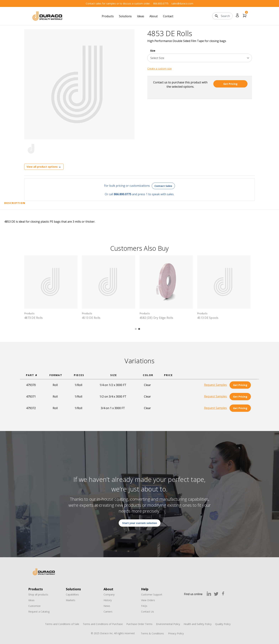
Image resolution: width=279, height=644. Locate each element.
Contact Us (148, 612)
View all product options (44, 167)
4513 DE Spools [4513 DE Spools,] (208, 318)
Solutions (125, 16)
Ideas (141, 16)
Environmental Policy (168, 624)
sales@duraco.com (182, 3)
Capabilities (72, 594)
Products (108, 16)
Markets (71, 600)
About (154, 16)
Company (109, 594)
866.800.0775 (161, 3)
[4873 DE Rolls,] (51, 282)
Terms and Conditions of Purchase (103, 624)
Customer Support (152, 594)
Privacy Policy (176, 633)
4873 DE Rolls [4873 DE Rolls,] (33, 318)
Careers (108, 612)
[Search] (227, 16)
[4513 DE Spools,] (224, 282)
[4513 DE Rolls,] (109, 282)
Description (15, 203)
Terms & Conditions (152, 633)
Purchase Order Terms (139, 624)
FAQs (144, 606)
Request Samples (215, 385)
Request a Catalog (39, 612)
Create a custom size (160, 69)
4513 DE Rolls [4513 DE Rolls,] (91, 318)
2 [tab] (139, 329)
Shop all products (38, 594)
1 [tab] (136, 329)
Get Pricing (230, 84)
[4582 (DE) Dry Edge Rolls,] (166, 282)
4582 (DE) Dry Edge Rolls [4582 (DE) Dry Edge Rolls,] (156, 318)
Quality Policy (223, 624)
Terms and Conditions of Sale (62, 624)
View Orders (148, 600)
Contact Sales (163, 186)
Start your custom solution (140, 523)
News (107, 606)
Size (153, 51)
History (108, 600)
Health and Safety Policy (198, 624)
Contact (168, 16)
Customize (34, 606)
